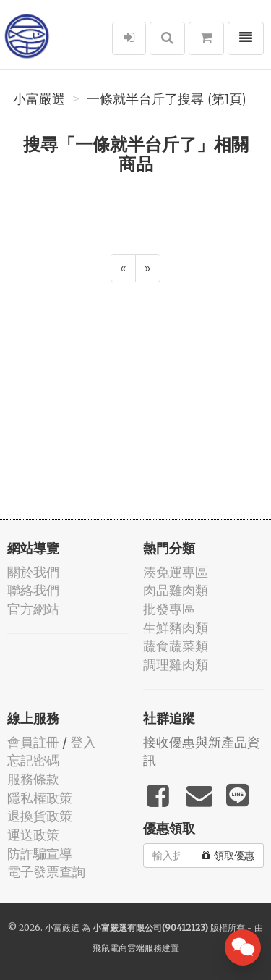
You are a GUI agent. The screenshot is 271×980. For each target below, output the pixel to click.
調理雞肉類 (176, 665)
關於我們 (33, 572)
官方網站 (33, 609)
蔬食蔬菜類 (176, 646)
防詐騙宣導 (40, 854)
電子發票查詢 (46, 872)
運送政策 (33, 835)
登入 (83, 742)
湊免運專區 (176, 572)
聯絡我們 (33, 590)
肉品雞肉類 (176, 590)
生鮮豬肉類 (176, 628)
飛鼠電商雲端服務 (127, 948)
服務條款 (33, 779)
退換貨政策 (40, 816)
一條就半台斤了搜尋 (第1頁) (167, 99)
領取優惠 (228, 856)
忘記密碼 (33, 760)
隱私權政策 (40, 798)
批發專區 (169, 609)
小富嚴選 (39, 99)
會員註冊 (33, 742)
